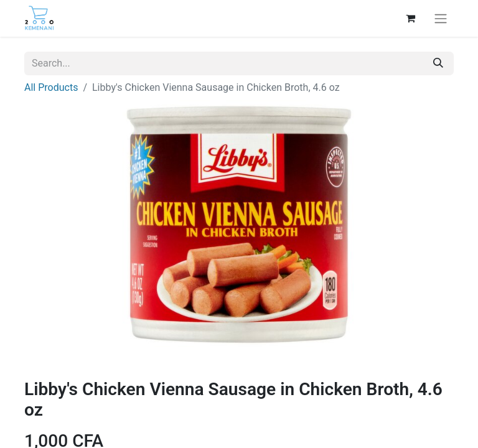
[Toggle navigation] (441, 18)
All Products (51, 87)
